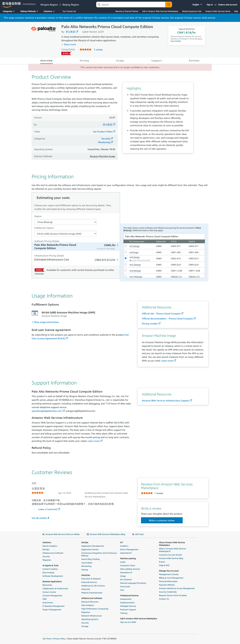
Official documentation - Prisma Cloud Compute (167, 318)
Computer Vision (128, 565)
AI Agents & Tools (50, 565)
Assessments (126, 599)
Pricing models (150, 324)
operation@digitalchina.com (47, 411)
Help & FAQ (164, 565)
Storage (85, 626)
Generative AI (126, 572)
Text (122, 590)
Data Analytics (88, 605)
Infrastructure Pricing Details (49, 256)
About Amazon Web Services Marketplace (172, 544)
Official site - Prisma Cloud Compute (161, 313)
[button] (198, 5)
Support (157, 60)
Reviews (194, 60)
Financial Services (89, 582)
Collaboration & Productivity (55, 588)
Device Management (129, 549)
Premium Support (128, 610)
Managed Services (128, 606)
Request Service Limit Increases (173, 595)
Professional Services (129, 595)
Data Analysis (48, 572)
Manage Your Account (169, 571)
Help (236, 11)
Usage (120, 60)
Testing (85, 570)
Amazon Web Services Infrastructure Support (165, 400)
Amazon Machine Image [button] (102, 156)
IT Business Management (53, 606)
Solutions (47, 542)
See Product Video (103, 131)
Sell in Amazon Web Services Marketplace (160, 11)
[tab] (76, 247)
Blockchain (47, 585)
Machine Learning (128, 558)
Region (38, 216)
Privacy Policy (59, 639)
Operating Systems (90, 619)
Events (162, 562)
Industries (86, 575)
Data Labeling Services (130, 569)
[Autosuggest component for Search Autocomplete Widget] (168, 5)
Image (123, 576)
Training (124, 613)
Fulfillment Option (44, 228)
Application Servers (90, 549)
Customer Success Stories (170, 555)
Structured (125, 586)
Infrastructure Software (53, 553)
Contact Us (164, 599)
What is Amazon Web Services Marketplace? (172, 550)
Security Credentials (168, 592)
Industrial (85, 589)
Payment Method (167, 585)
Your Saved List (69, 11)
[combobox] (131, 5)
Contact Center (49, 592)
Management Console (169, 574)
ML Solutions (126, 579)
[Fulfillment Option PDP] (65, 234)
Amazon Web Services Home (218, 11)
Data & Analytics (50, 546)
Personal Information (168, 581)
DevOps (46, 549)
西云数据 (70, 32)
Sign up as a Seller (128, 622)
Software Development (53, 576)
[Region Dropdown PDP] (65, 222)
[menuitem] (45, 322)
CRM (44, 599)
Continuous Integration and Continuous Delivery (99, 554)
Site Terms (47, 639)
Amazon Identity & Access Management (177, 588)
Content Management (52, 595)
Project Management (52, 610)
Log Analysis (87, 563)
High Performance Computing (95, 609)
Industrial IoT (126, 553)
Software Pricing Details (47, 241)
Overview (47, 60)
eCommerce (48, 603)
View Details (176, 41)
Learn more (167, 361)
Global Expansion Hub (192, 11)
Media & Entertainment (92, 593)
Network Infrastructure (91, 616)
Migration (47, 560)
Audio (123, 562)
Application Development (93, 546)
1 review (98, 50)
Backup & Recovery (90, 602)
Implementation (127, 603)
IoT (122, 542)
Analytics (124, 546)
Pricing (84, 60)
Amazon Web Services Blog (171, 558)
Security (106, 139)
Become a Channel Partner (127, 11)
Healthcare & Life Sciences (93, 586)
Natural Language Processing (133, 583)
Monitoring (104, 142)
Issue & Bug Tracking (90, 559)
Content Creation (50, 569)
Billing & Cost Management (171, 578)
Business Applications (52, 581)
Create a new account (228, 5)
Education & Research (91, 579)
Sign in (210, 5)
